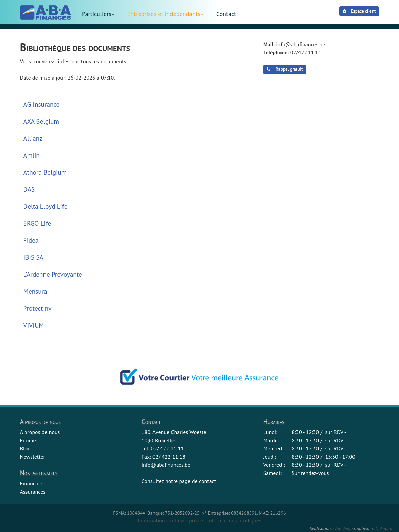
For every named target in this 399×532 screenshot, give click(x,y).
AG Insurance (42, 104)
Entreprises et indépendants (164, 14)
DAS (29, 189)
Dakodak (383, 528)
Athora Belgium (45, 172)
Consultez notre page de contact (179, 481)
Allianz (33, 138)
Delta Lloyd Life (46, 206)
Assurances (33, 492)
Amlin (32, 155)
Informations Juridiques (234, 520)
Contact (226, 14)
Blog (25, 448)
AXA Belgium (41, 121)
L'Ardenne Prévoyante (53, 274)
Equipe (28, 440)
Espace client (359, 11)
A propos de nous (40, 432)
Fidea (31, 240)
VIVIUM (34, 325)
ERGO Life (37, 223)
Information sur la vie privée (170, 520)
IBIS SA (33, 257)
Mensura (35, 291)
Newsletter (33, 457)
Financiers (32, 483)
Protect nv (38, 308)
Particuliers (97, 14)
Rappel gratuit (285, 69)
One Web (342, 528)
